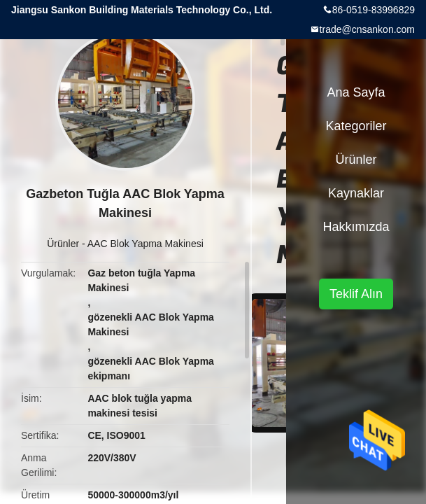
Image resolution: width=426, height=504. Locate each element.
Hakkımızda (356, 227)
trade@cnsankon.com (367, 29)
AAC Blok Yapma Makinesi (145, 244)
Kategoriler (356, 126)
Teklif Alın (356, 294)
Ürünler (63, 244)
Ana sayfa (356, 92)
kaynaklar (356, 193)
